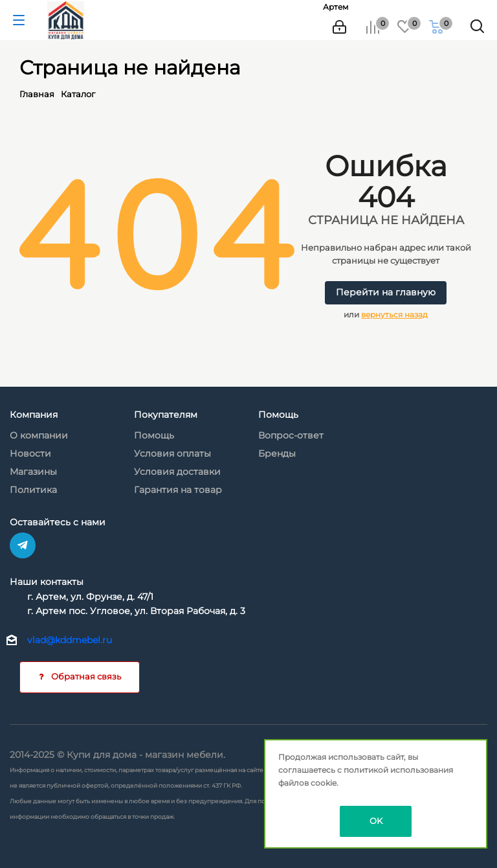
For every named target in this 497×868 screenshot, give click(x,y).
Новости (30, 453)
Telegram (23, 545)
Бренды (277, 453)
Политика (33, 490)
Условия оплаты (172, 453)
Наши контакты (47, 582)
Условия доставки (177, 472)
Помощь (154, 435)
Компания (34, 415)
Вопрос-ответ (291, 435)
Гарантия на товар (178, 490)
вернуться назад (394, 314)
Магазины (33, 472)
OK (376, 821)
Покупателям (166, 415)
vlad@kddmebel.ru (70, 640)
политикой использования (398, 770)
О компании (39, 435)
